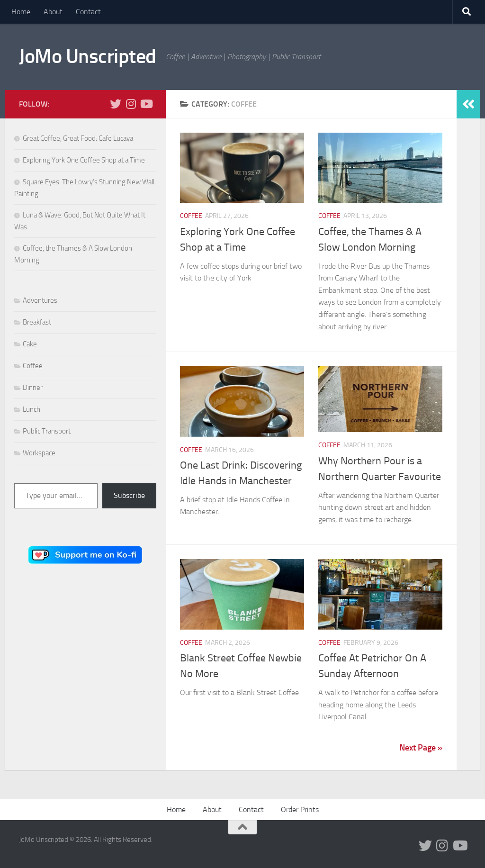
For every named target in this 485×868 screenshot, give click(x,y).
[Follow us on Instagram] (131, 104)
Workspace (39, 453)
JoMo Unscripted (88, 56)
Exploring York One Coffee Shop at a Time (84, 160)
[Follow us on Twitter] (116, 104)
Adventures (40, 300)
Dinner (33, 388)
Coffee (191, 216)
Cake (30, 344)
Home (21, 12)
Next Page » (421, 748)
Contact (88, 12)
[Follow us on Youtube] (146, 104)
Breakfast (37, 322)
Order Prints (300, 809)
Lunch (31, 409)
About (53, 12)
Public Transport (47, 431)
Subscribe (129, 495)
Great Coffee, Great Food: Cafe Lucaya (78, 138)
